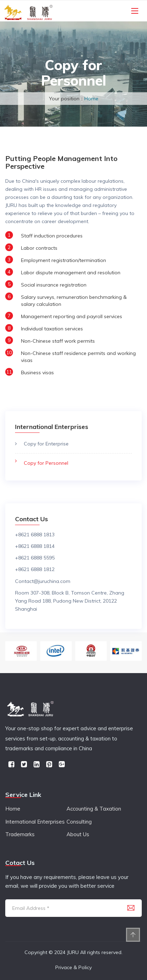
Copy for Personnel (46, 463)
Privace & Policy (73, 967)
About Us (78, 834)
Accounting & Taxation (94, 809)
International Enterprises (35, 822)
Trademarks (20, 834)
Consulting (79, 822)
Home (91, 99)
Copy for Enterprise (46, 444)
